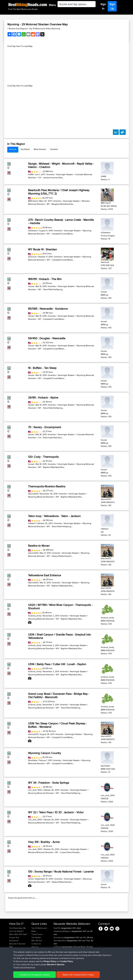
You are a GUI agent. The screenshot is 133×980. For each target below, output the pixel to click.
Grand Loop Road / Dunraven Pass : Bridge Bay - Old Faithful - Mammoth (59, 695)
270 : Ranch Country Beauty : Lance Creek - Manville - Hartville (61, 221)
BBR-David (33, 201)
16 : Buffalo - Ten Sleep (42, 368)
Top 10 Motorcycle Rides (39, 943)
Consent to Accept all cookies (35, 975)
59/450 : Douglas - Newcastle (47, 338)
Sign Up (112, 6)
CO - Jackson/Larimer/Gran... (51, 178)
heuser (31, 286)
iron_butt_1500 (35, 790)
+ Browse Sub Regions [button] (18, 29)
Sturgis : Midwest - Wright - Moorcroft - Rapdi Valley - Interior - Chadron (61, 165)
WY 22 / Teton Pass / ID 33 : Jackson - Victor (56, 812)
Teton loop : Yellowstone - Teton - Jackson (54, 516)
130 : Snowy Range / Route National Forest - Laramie (61, 872)
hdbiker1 (32, 523)
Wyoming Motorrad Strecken (41, 497)
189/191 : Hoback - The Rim (45, 279)
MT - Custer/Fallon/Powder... (68, 852)
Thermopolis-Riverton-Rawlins (47, 486)
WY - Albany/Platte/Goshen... (60, 556)
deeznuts (32, 257)
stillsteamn (33, 231)
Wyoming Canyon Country (45, 753)
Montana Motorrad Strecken (41, 852)
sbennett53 (33, 494)
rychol (31, 879)
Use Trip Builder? (16, 945)
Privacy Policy (50, 961)
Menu (52, 5)
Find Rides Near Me (18, 942)
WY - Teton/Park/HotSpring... (51, 289)
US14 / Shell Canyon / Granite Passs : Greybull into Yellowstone (59, 636)
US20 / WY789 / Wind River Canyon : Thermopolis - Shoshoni (60, 607)
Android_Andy (35, 616)
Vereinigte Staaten (65, 174)
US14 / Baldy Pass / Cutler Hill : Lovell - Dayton (57, 664)
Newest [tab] (13, 149)
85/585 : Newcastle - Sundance (48, 309)
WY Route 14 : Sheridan (42, 249)
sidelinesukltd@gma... (63, 945)
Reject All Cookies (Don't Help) (78, 975)
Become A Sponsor (56, 964)
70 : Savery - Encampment (44, 427)
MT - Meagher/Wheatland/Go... (61, 204)
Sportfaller (33, 760)
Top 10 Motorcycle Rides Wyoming (44, 29)
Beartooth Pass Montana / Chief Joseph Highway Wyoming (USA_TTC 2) (59, 192)
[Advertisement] (66, 66)
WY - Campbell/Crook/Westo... (61, 234)
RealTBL (57, 942)
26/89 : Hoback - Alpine (43, 397)
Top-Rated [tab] (25, 149)
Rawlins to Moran (39, 546)
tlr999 (31, 174)
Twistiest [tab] (54, 149)
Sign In (103, 6)
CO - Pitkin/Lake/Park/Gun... (51, 438)
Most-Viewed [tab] (40, 149)
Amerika (50, 174)
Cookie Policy (67, 961)
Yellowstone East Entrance (44, 575)
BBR (74, 942)
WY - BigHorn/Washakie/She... (52, 467)
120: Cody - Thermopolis (43, 457)
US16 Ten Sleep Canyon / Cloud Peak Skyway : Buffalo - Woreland (57, 725)
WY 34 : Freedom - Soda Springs (49, 783)
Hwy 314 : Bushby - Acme (44, 842)
